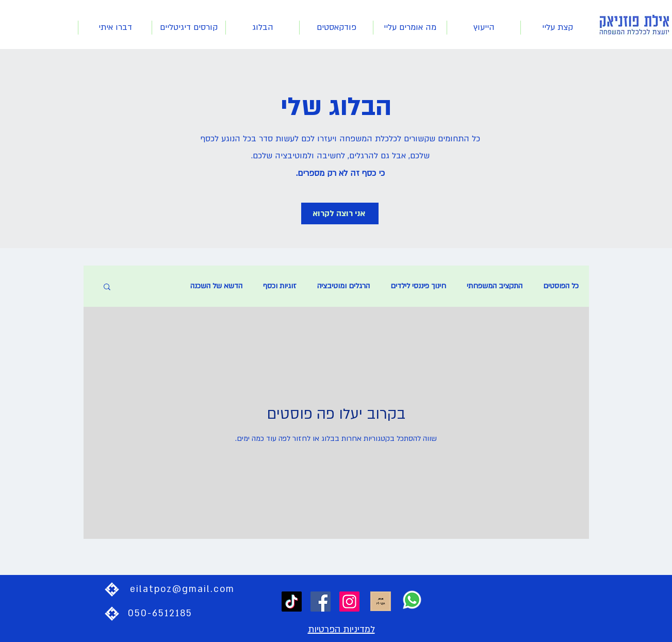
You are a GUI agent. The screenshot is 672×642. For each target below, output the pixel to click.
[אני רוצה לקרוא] (340, 213)
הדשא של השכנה (216, 286)
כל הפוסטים (561, 286)
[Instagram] (349, 602)
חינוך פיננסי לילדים (418, 286)
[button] (107, 287)
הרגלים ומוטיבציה (343, 286)
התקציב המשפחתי (495, 286)
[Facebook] (321, 602)
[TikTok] (292, 602)
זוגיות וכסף (280, 286)
